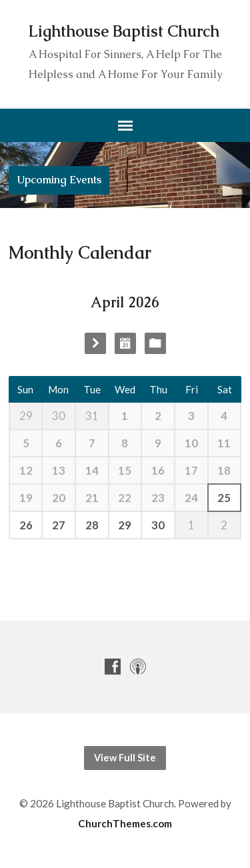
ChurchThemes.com (125, 823)
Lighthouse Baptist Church (124, 31)
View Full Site (125, 758)
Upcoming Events (59, 180)
